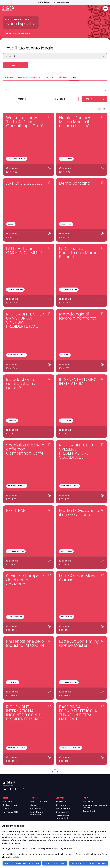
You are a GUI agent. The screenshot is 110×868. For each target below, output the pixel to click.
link (70, 849)
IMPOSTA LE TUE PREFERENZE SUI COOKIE (89, 863)
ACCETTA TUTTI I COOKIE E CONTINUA (22, 863)
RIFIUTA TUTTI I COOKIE (55, 863)
